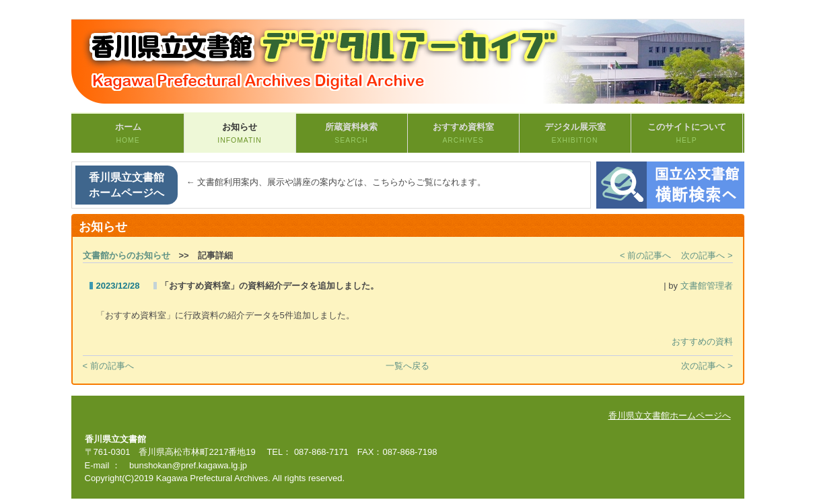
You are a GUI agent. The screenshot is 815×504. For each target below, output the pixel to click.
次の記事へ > (707, 255)
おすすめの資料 (702, 341)
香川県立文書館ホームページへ (127, 185)
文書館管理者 (707, 286)
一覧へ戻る (407, 366)
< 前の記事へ (645, 255)
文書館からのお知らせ (127, 255)
